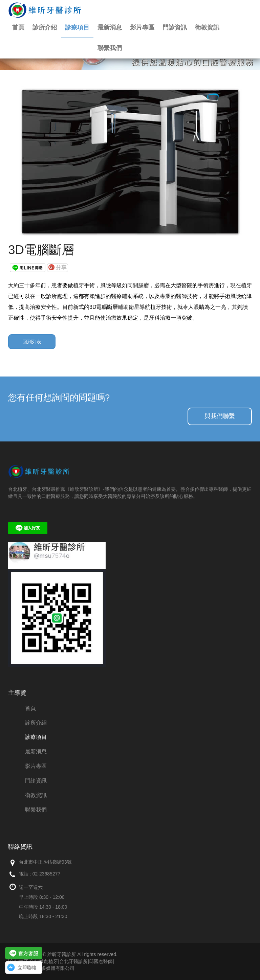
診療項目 (77, 27)
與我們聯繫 (220, 416)
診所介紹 (45, 27)
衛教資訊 (207, 27)
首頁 (18, 27)
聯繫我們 (110, 48)
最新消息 (110, 27)
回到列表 (32, 342)
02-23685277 (47, 874)
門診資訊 (175, 27)
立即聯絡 (27, 967)
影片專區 (142, 27)
